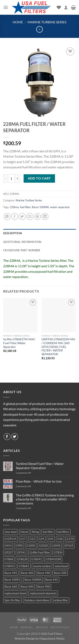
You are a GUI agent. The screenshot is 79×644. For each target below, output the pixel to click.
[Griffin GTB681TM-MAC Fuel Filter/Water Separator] (20, 315)
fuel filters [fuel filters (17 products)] (63, 532)
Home (18, 22)
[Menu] (6, 7)
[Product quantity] (11, 178)
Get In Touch (60, 627)
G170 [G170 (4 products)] (70, 539)
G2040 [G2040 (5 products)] (56, 546)
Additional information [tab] (22, 242)
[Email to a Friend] (30, 216)
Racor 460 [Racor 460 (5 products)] (27, 573)
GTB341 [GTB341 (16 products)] (37, 559)
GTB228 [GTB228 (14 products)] (22, 559)
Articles (42, 627)
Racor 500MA (40, 207)
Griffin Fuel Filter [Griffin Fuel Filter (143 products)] (40, 552)
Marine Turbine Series (47, 22)
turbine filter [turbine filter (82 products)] (61, 600)
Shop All (27, 627)
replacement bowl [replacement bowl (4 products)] (15, 593)
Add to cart (39, 178)
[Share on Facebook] (15, 216)
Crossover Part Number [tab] (22, 250)
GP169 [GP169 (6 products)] (69, 546)
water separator (60, 207)
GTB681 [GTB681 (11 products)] (24, 566)
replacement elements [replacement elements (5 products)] (43, 593)
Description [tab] (13, 233)
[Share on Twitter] (22, 216)
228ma (14, 207)
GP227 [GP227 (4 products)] (9, 552)
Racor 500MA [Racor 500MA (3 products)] (33, 580)
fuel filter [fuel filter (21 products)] (48, 532)
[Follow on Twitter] (15, 437)
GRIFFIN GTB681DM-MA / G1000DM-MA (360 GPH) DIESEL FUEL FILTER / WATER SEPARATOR (58, 347)
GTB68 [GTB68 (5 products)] (9, 559)
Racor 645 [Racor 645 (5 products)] (52, 580)
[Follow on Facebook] (7, 437)
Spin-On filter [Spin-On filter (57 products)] (12, 600)
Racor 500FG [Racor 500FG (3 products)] (13, 580)
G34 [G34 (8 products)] (42, 539)
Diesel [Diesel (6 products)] (24, 532)
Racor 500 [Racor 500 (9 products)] (60, 573)
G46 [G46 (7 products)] (60, 539)
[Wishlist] (59, 7)
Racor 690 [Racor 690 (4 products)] (27, 587)
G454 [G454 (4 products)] (8, 546)
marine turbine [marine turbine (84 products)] (42, 566)
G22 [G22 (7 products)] (32, 539)
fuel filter (25, 207)
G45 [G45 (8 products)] (51, 539)
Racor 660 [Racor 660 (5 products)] (11, 587)
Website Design (25, 638)
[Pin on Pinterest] (37, 216)
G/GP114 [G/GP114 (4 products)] (10, 539)
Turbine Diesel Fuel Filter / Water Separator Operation (40, 466)
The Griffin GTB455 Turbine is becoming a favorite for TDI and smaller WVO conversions (45, 499)
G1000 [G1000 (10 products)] (31, 546)
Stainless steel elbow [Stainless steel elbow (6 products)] (37, 600)
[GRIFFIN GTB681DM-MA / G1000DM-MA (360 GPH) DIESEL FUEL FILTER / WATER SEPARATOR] (59, 315)
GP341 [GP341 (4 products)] (21, 552)
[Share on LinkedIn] (45, 216)
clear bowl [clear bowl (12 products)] (11, 532)
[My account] (66, 7)
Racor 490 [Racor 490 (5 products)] (44, 573)
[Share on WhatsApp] (7, 216)
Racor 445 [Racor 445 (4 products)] (11, 573)
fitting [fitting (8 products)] (35, 532)
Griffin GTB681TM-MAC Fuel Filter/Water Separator (19, 343)
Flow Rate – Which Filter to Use (39, 481)
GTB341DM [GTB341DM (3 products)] (53, 559)
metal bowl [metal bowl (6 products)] (61, 566)
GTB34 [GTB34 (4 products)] (58, 552)
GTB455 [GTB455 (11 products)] (10, 566)
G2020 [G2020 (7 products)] (43, 546)
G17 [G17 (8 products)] (23, 539)
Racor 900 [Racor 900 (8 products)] (44, 587)
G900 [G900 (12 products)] (19, 546)
